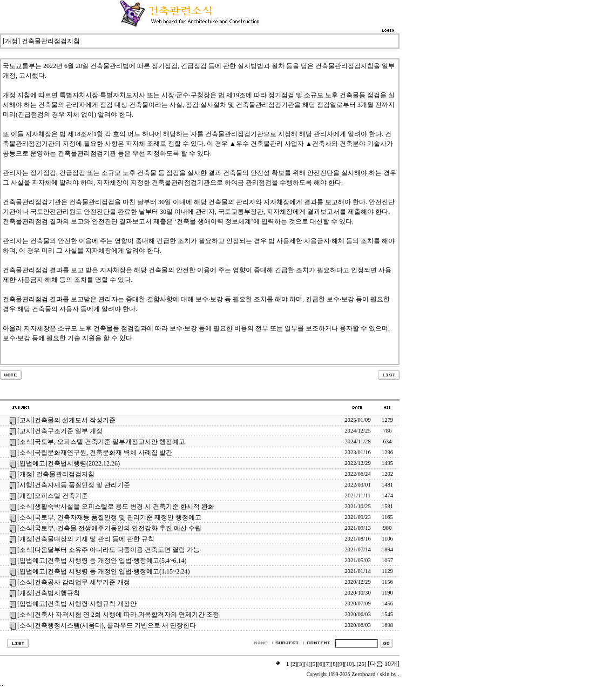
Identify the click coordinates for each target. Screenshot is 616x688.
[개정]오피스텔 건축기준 (53, 496)
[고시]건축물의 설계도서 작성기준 (66, 420)
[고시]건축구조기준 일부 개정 (60, 431)
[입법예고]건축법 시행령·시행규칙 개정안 (77, 604)
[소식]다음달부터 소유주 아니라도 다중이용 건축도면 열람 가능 (109, 550)
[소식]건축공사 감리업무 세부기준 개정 (74, 582)
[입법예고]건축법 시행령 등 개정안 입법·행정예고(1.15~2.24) (103, 571)
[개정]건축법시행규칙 (49, 593)
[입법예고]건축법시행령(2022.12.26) (69, 463)
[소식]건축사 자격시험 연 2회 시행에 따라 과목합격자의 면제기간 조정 (118, 615)
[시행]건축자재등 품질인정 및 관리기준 (74, 485)
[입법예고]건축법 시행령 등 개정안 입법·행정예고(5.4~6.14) (102, 561)
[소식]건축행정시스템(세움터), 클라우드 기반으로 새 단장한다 (107, 625)
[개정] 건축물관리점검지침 (56, 474)
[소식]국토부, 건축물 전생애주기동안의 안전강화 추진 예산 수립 (109, 528)
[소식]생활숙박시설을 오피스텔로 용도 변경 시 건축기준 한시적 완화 (116, 507)
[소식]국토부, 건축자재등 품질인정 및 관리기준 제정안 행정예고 (109, 517)
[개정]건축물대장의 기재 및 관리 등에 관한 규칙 (86, 539)
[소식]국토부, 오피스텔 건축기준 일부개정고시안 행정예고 (101, 442)
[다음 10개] (384, 664)
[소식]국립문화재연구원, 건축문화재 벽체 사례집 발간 (95, 453)
